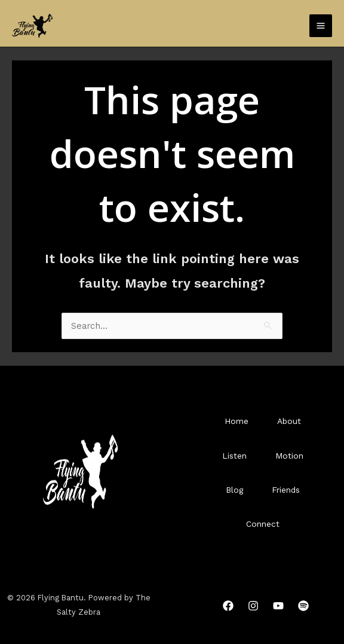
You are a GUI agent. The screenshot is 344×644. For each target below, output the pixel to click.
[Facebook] (228, 606)
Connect (263, 524)
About (289, 421)
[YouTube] (278, 606)
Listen (234, 456)
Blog (234, 490)
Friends (286, 490)
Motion (289, 456)
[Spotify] (303, 606)
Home (236, 421)
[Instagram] (253, 606)
